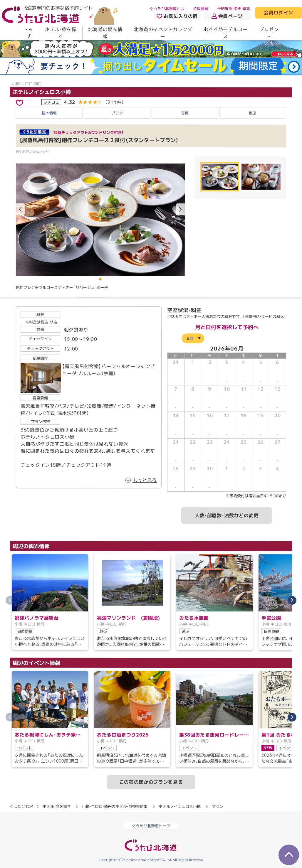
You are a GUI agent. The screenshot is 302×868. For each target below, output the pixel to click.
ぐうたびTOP (21, 806)
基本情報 (49, 113)
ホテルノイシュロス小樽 (42, 92)
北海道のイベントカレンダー (163, 33)
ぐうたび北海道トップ (151, 826)
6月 (190, 338)
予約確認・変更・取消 (234, 9)
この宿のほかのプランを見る (151, 782)
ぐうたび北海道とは (167, 9)
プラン (117, 113)
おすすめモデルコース (226, 33)
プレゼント (269, 33)
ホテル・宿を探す (61, 33)
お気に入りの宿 (177, 16)
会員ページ (227, 16)
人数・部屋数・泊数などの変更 (227, 515)
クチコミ (51, 102)
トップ (28, 33)
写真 (185, 113)
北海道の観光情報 (105, 33)
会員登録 (201, 9)
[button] (180, 209)
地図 (253, 113)
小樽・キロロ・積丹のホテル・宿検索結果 (115, 806)
